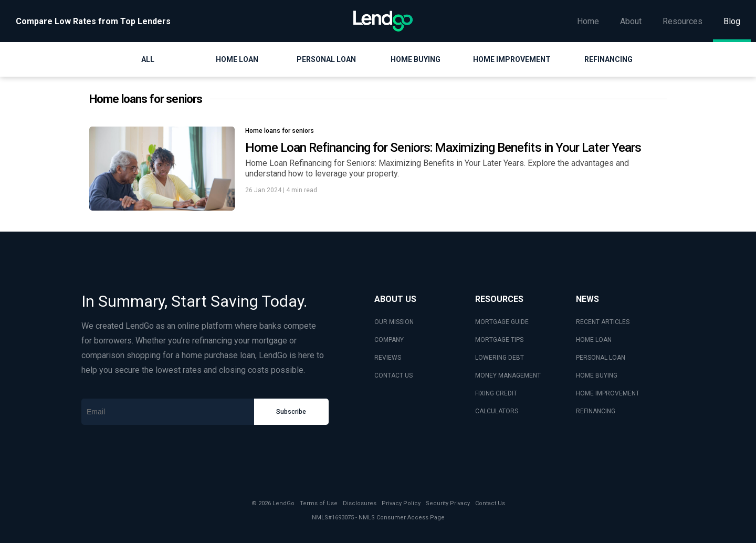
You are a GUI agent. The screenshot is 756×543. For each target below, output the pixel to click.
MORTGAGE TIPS (499, 340)
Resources (682, 21)
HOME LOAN (594, 340)
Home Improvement (512, 59)
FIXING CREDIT (496, 393)
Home (588, 21)
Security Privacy (448, 503)
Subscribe (291, 412)
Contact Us (490, 503)
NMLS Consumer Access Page (402, 518)
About (631, 21)
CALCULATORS (497, 411)
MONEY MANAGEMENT (508, 375)
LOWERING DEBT (500, 358)
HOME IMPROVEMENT (608, 393)
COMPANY (389, 340)
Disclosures (360, 503)
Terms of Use (319, 503)
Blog (732, 21)
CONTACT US (393, 375)
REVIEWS (388, 358)
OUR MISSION (394, 322)
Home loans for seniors (280, 131)
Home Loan (237, 59)
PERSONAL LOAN (601, 358)
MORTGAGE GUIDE (502, 322)
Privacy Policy (401, 503)
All (148, 59)
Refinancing (608, 59)
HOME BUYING (597, 375)
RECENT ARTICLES (603, 322)
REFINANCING (596, 411)
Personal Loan (326, 59)
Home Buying (416, 59)
